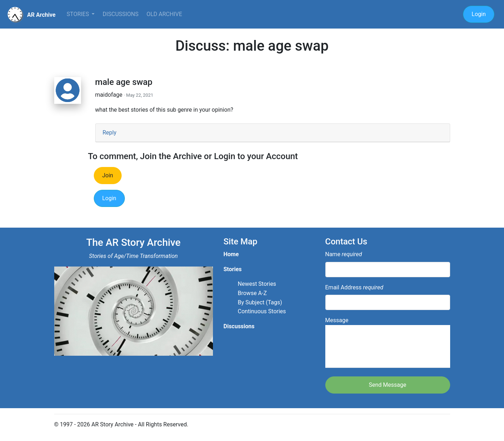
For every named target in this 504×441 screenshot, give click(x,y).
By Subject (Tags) (260, 302)
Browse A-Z (253, 293)
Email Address (354, 287)
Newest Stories (257, 284)
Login (478, 14)
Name (344, 254)
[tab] (273, 133)
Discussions (121, 14)
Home (231, 254)
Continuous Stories (262, 311)
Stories (79, 14)
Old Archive (164, 14)
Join (108, 175)
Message (388, 342)
